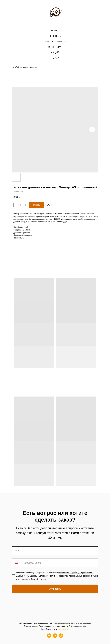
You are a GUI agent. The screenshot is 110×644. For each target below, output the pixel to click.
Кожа (54, 31)
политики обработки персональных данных (70, 576)
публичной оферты (37, 579)
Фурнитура (55, 47)
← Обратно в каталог (25, 67)
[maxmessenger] (61, 637)
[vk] (55, 637)
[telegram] (49, 637)
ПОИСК (55, 58)
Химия (55, 36)
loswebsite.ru (63, 629)
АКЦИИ (55, 52)
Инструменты (55, 42)
